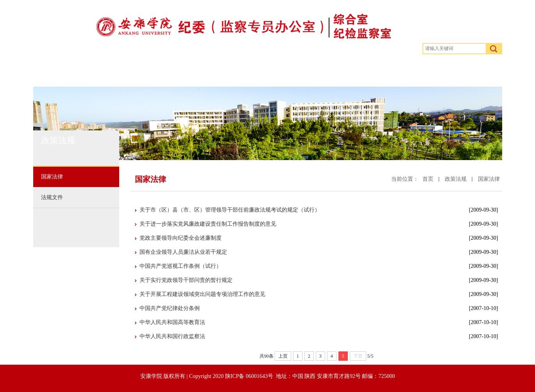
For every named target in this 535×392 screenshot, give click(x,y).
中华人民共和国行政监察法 (172, 336)
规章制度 (237, 72)
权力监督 (353, 72)
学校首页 (469, 72)
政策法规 (179, 72)
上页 (283, 356)
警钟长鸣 (295, 72)
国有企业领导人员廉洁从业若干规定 (183, 252)
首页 (71, 72)
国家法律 (489, 179)
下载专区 (411, 72)
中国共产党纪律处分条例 (170, 308)
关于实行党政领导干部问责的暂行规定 (186, 280)
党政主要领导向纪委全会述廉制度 (181, 238)
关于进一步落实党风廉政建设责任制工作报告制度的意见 (208, 224)
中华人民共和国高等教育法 (172, 322)
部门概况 (122, 72)
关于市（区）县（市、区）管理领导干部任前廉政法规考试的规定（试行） (230, 210)
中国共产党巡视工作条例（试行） (181, 266)
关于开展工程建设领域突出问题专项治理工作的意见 (202, 294)
